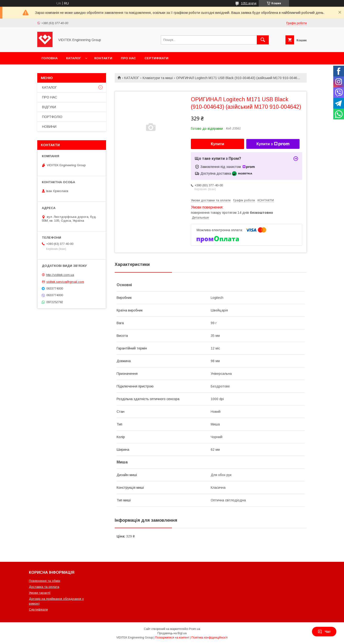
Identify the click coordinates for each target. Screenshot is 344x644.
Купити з (273, 144)
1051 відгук (249, 3)
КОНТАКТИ (103, 58)
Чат (324, 632)
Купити (218, 144)
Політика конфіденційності (210, 638)
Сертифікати (38, 609)
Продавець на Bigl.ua (172, 633)
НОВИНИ (49, 127)
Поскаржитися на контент (172, 638)
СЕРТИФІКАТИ (156, 58)
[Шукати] (263, 40)
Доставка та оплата (44, 587)
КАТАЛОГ (74, 58)
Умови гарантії (40, 593)
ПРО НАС (128, 58)
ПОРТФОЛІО (52, 117)
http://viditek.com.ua (60, 275)
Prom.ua (195, 629)
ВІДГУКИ (49, 107)
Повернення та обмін (45, 581)
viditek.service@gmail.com (65, 282)
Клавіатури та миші (158, 78)
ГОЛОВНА (50, 58)
